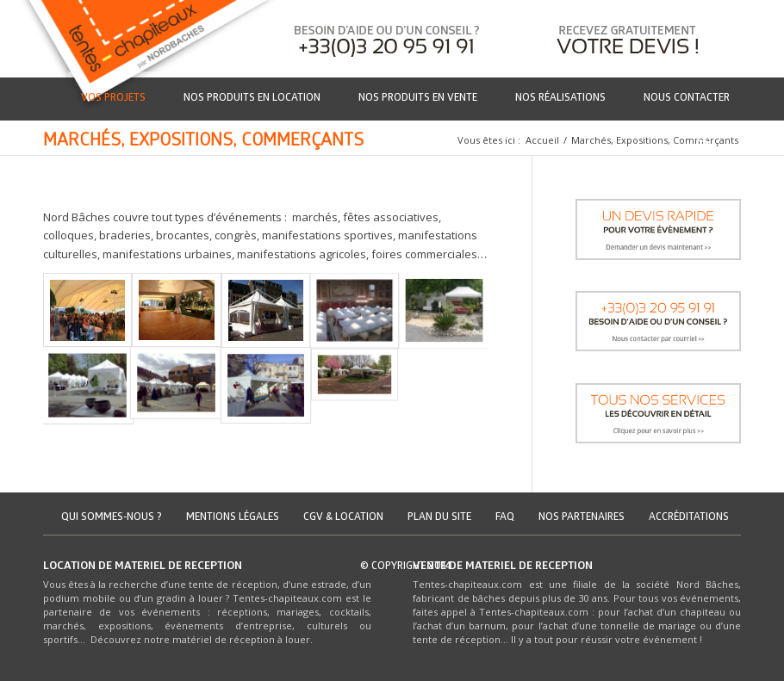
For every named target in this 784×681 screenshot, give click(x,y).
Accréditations (689, 518)
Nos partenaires (582, 518)
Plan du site (439, 518)
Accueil (542, 140)
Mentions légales (233, 518)
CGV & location (343, 518)
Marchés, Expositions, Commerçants (203, 142)
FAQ (505, 518)
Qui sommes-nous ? (112, 518)
